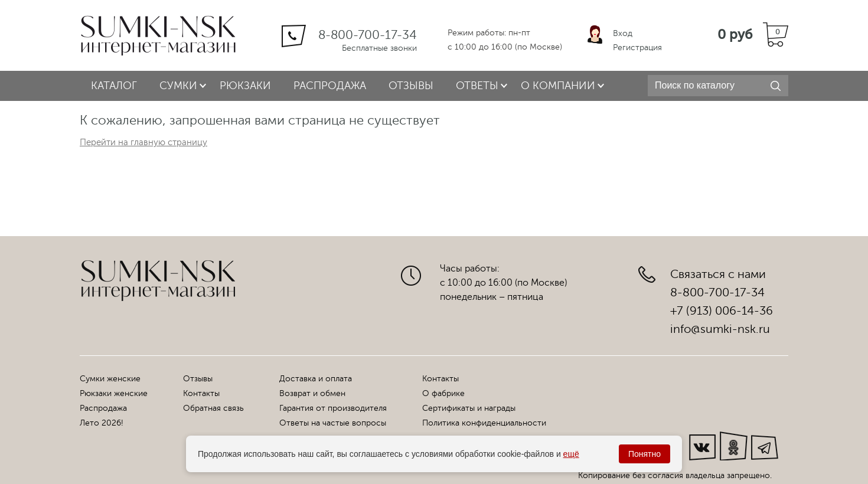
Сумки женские (110, 379)
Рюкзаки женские (114, 393)
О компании (558, 86)
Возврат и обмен (312, 393)
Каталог (114, 86)
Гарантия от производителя (333, 408)
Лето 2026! (102, 423)
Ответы (477, 86)
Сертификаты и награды (469, 408)
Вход (623, 33)
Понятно (645, 454)
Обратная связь (213, 408)
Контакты (201, 393)
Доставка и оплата (316, 379)
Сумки (178, 86)
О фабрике (443, 393)
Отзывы (411, 86)
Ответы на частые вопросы (333, 423)
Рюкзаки (245, 86)
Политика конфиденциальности (484, 423)
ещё (571, 454)
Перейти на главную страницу (143, 143)
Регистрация (637, 48)
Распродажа (330, 86)
